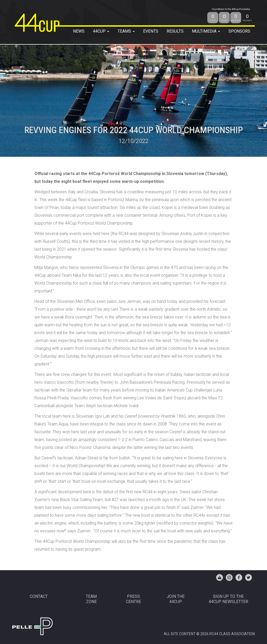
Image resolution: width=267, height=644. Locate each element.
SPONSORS (239, 31)
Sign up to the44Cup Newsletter (228, 599)
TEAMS (126, 31)
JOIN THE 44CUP (176, 599)
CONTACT (39, 596)
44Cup (101, 31)
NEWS (79, 31)
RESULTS (175, 31)
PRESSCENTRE (133, 599)
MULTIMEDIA (206, 31)
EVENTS (151, 31)
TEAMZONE (91, 599)
